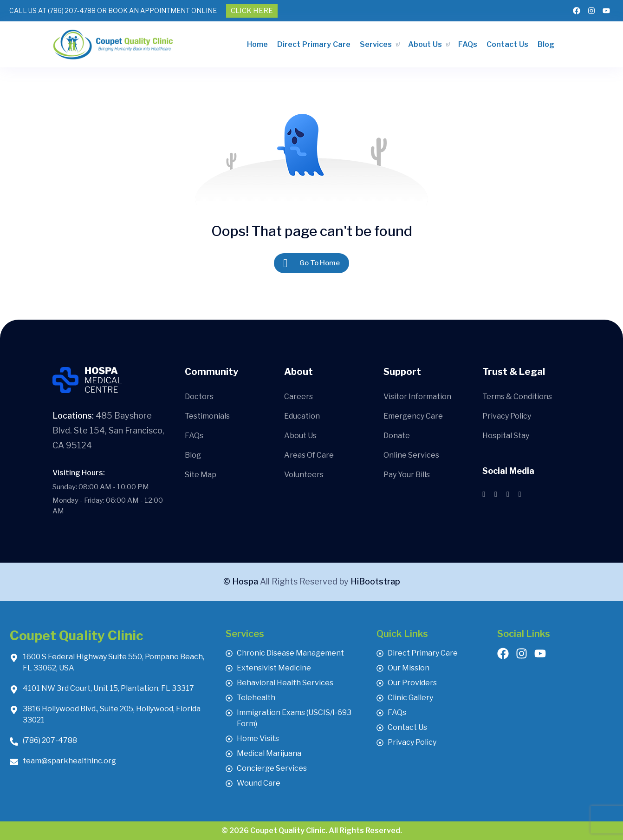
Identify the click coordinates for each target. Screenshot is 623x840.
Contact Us (507, 44)
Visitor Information (417, 397)
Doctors (199, 397)
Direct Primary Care (314, 44)
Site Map (201, 475)
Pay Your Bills (407, 475)
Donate (397, 436)
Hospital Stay (506, 436)
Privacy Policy (507, 416)
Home (257, 44)
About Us (425, 44)
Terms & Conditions (517, 397)
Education (302, 416)
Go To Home (311, 263)
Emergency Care (413, 416)
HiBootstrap (375, 581)
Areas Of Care (309, 455)
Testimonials (207, 416)
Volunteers (304, 475)
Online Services (411, 455)
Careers (299, 397)
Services (376, 44)
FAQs (468, 44)
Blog (546, 44)
